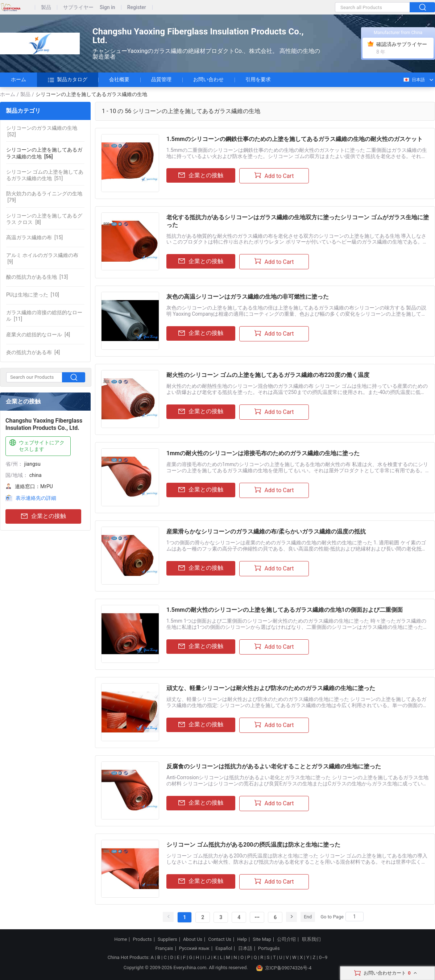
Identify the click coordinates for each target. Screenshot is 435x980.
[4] (38, 335)
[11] (44, 316)
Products (142, 939)
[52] (42, 131)
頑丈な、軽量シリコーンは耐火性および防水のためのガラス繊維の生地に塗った (271, 688)
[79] (44, 197)
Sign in (107, 7)
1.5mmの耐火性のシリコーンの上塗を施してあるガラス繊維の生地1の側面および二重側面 (285, 610)
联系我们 (311, 939)
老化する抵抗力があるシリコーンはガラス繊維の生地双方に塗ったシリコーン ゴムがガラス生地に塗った (298, 221)
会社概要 (119, 79)
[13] (37, 277)
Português (269, 948)
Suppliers (167, 939)
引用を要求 (258, 79)
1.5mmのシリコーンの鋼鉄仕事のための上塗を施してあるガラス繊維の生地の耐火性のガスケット (295, 139)
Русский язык (194, 948)
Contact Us (220, 939)
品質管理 (161, 79)
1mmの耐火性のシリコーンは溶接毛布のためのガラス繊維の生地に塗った (263, 453)
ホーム (18, 79)
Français (164, 948)
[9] (42, 258)
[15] (34, 237)
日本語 (414, 80)
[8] (44, 219)
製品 (46, 7)
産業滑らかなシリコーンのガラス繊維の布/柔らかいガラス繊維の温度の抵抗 (266, 531)
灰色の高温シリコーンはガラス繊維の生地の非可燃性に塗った (248, 297)
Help (242, 939)
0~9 (323, 957)
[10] (33, 295)
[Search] (355, 917)
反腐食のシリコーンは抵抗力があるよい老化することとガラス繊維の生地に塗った (274, 766)
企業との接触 (43, 516)
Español (224, 948)
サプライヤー (78, 7)
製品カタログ (68, 80)
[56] (44, 153)
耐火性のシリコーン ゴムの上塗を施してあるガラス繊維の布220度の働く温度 (268, 375)
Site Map (262, 939)
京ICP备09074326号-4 (284, 968)
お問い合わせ (208, 79)
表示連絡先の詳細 (36, 498)
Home (121, 939)
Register (137, 7)
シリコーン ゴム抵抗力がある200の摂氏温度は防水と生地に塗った (253, 845)
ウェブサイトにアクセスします (36, 446)
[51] (45, 175)
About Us (193, 939)
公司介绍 (286, 939)
